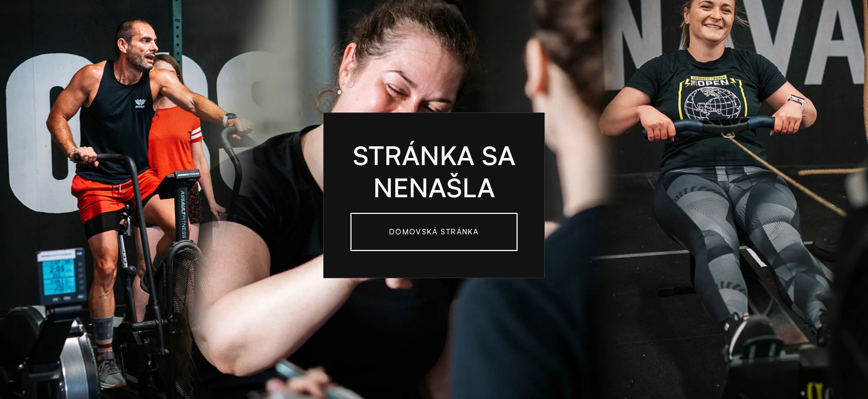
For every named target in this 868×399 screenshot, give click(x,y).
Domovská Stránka (434, 232)
